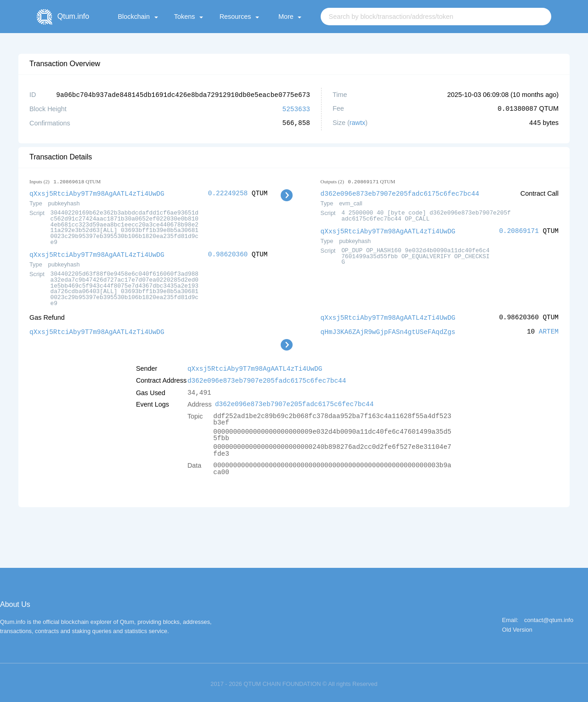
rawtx (357, 122)
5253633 (296, 108)
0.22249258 (228, 192)
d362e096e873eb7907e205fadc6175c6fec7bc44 (400, 192)
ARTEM (549, 329)
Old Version (517, 626)
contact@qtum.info (549, 617)
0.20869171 (519, 229)
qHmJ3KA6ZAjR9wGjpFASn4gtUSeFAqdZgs (388, 329)
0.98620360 (228, 253)
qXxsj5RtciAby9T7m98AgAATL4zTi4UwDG (97, 192)
